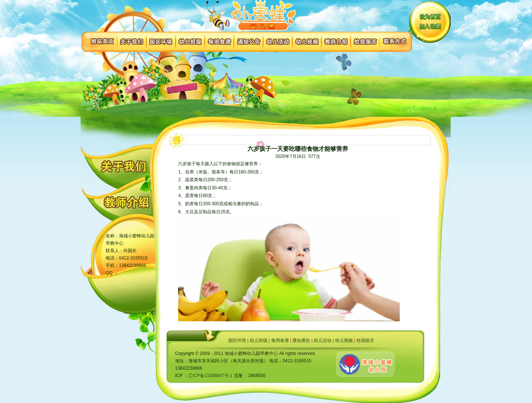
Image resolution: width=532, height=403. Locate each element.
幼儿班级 (259, 341)
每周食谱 (280, 341)
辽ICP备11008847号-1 (210, 376)
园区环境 (237, 341)
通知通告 (301, 341)
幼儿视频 (344, 341)
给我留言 (365, 341)
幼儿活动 (323, 341)
